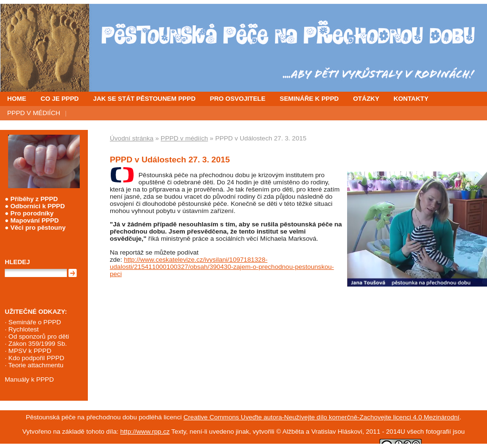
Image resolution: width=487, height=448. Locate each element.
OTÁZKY (366, 99)
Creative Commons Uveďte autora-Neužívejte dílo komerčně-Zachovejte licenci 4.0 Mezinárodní (321, 417)
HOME (17, 99)
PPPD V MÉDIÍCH (34, 113)
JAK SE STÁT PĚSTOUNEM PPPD (144, 99)
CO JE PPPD (60, 99)
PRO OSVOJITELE (238, 99)
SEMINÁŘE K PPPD (309, 99)
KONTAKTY (411, 99)
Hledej (17, 262)
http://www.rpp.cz (145, 432)
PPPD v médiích (185, 138)
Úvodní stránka (132, 138)
